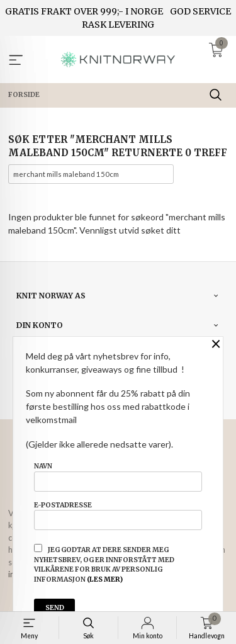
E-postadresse (118, 516)
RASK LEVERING (118, 25)
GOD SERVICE (200, 11)
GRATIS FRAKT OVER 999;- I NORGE (84, 11)
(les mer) (105, 579)
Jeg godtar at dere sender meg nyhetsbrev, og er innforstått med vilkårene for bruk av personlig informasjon (104, 564)
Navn (118, 477)
